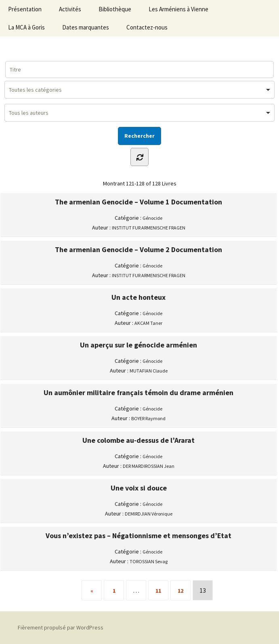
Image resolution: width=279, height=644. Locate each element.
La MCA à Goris (26, 27)
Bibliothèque (115, 9)
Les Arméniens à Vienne (178, 9)
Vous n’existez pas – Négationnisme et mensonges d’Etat (138, 536)
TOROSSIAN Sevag (149, 561)
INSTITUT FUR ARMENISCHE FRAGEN (149, 228)
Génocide (152, 218)
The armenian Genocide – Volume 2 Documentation (138, 250)
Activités (70, 9)
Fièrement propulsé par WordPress (61, 627)
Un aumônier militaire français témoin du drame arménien (138, 393)
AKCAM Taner (148, 323)
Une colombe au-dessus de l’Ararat (138, 440)
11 (158, 591)
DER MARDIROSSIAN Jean (149, 466)
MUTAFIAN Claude (149, 371)
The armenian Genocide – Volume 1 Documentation (138, 202)
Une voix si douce (139, 488)
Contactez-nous (147, 27)
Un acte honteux (138, 297)
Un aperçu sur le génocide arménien (138, 345)
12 (180, 591)
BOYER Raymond (148, 418)
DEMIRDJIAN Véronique (149, 514)
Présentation (25, 9)
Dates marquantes (86, 27)
